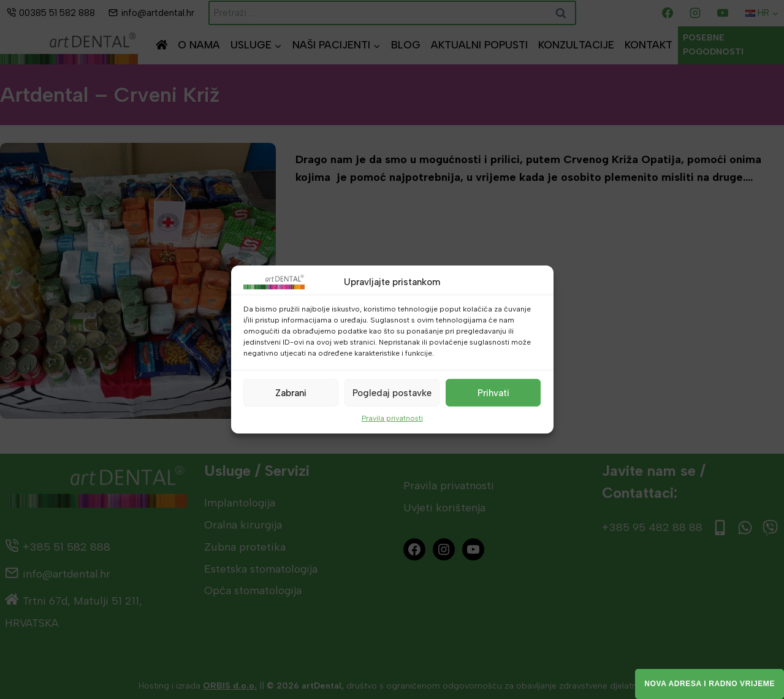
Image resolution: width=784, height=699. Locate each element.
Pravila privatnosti (392, 418)
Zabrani (291, 392)
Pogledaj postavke (392, 392)
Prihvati (493, 392)
